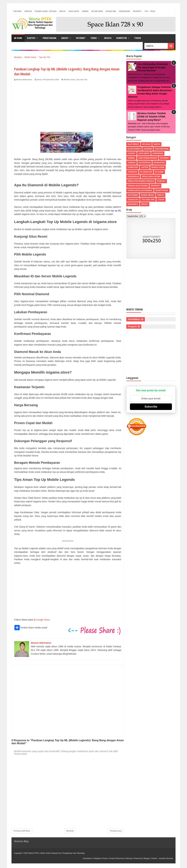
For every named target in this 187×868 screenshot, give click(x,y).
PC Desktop (146, 172)
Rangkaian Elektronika (140, 190)
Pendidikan (124, 11)
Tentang (17, 11)
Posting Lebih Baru (22, 831)
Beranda (70, 831)
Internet (81, 38)
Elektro (31, 38)
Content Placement (116, 858)
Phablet (161, 181)
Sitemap (129, 858)
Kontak (28, 11)
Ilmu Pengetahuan (148, 158)
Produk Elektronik (138, 186)
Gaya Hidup (74, 11)
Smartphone (162, 190)
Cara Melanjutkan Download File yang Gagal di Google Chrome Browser (153, 67)
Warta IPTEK (34, 853)
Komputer (122, 38)
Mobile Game (70, 80)
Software (133, 195)
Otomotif (132, 172)
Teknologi (133, 200)
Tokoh (138, 38)
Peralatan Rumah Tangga (141, 181)
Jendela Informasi (166, 858)
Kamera (132, 163)
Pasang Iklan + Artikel (46, 11)
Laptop (145, 167)
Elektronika (134, 149)
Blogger (147, 858)
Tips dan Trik (82, 80)
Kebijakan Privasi (100, 858)
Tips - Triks (150, 11)
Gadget (65, 38)
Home (18, 38)
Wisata (108, 38)
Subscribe (151, 407)
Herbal (85, 11)
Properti (137, 11)
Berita (62, 11)
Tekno (94, 38)
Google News (43, 620)
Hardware (158, 153)
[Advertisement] (68, 105)
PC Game (159, 172)
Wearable (133, 204)
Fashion (148, 149)
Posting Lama (116, 831)
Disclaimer (88, 858)
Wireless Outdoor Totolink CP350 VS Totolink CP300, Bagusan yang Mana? (152, 117)
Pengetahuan (49, 38)
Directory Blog (21, 841)
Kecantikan (97, 11)
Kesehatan (111, 11)
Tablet (161, 195)
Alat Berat (133, 144)
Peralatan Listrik (151, 176)
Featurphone (162, 149)
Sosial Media (147, 195)
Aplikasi (146, 144)
